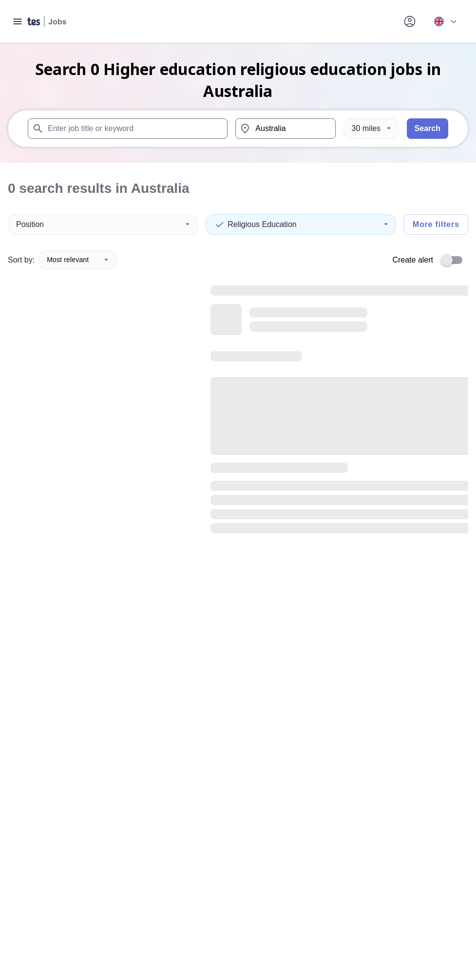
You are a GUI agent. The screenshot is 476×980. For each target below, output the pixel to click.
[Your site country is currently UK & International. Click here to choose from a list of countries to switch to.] (445, 21)
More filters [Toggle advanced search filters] (436, 224)
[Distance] (371, 129)
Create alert (413, 260)
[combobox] (128, 129)
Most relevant (77, 260)
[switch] (455, 260)
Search (428, 128)
